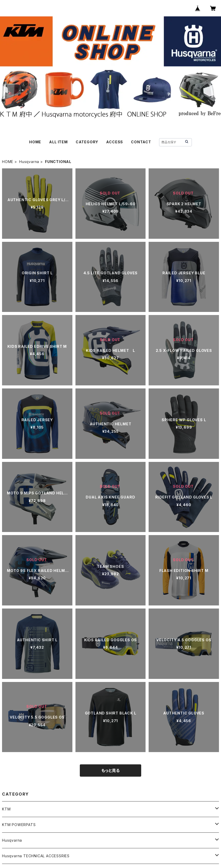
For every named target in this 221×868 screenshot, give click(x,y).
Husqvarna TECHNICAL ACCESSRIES (36, 856)
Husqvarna (29, 162)
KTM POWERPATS (19, 825)
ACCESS (115, 142)
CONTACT (141, 142)
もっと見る (110, 771)
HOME (35, 142)
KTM (6, 809)
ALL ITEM (58, 142)
